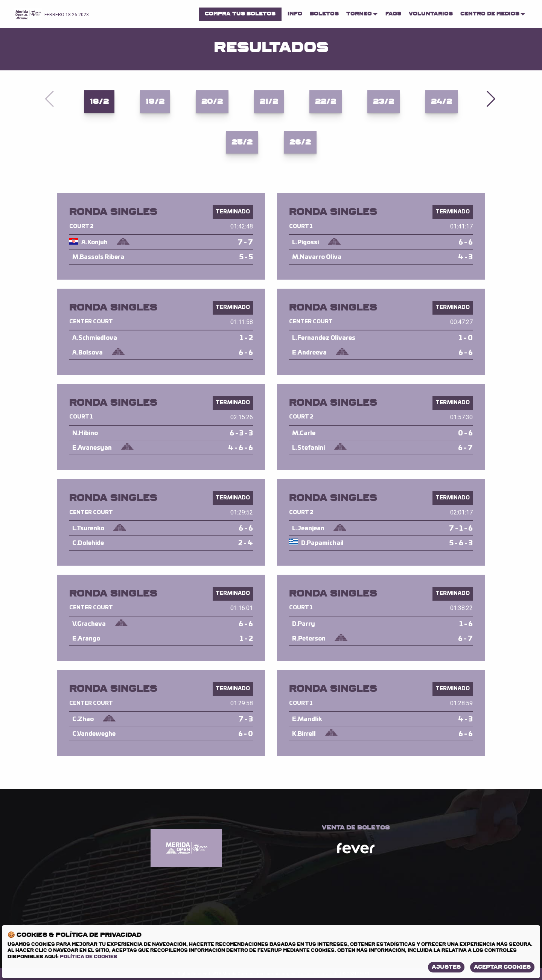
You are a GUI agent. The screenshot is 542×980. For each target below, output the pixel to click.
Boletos (324, 14)
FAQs (393, 14)
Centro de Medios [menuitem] (490, 14)
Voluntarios (431, 14)
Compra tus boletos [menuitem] (240, 14)
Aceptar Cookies (502, 967)
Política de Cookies (89, 957)
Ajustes (446, 967)
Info (295, 14)
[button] (492, 99)
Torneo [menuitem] (359, 14)
